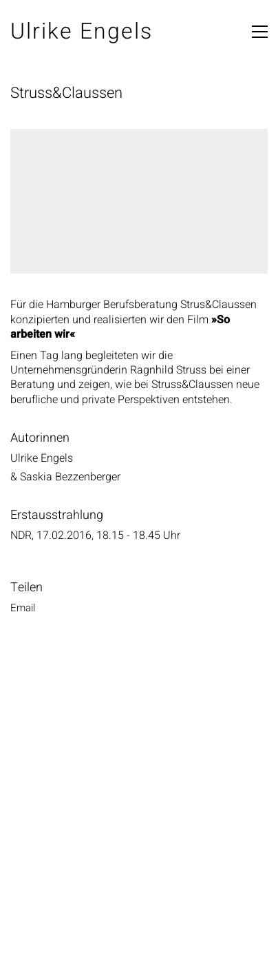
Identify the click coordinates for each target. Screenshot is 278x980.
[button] (260, 32)
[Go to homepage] (82, 32)
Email (23, 608)
